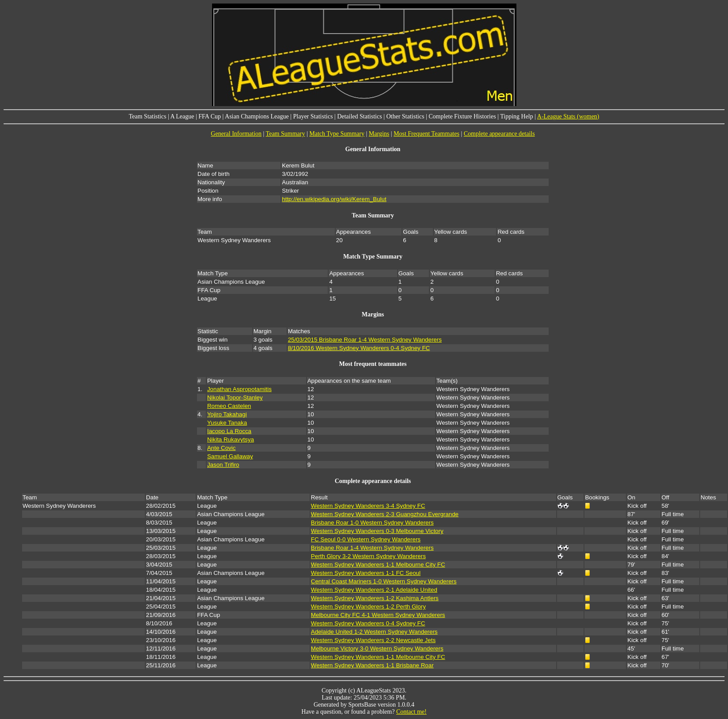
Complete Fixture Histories (462, 116)
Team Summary (286, 134)
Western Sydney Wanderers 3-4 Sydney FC (368, 506)
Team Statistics (147, 116)
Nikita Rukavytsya (231, 439)
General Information (236, 134)
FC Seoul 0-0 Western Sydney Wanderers (366, 539)
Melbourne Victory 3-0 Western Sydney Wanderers (377, 649)
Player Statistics (313, 116)
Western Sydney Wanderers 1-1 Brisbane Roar (372, 665)
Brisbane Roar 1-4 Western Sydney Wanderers (372, 548)
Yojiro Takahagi (227, 414)
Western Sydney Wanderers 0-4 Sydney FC (368, 623)
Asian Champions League (257, 116)
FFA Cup (210, 116)
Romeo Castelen (229, 406)
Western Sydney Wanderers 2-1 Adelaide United (374, 590)
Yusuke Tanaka (227, 423)
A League (182, 116)
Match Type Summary (337, 134)
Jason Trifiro (223, 465)
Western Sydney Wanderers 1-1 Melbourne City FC (378, 565)
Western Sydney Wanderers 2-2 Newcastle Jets (373, 640)
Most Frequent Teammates (427, 134)
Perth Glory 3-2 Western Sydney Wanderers (368, 556)
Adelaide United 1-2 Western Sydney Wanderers (374, 632)
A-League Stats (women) (568, 116)
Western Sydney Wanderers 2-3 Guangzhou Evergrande (385, 514)
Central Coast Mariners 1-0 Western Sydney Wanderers (384, 581)
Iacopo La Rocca (229, 431)
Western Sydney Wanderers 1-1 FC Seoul (366, 573)
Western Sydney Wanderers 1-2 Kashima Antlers (375, 598)
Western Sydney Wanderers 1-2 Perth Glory (368, 607)
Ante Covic (221, 448)
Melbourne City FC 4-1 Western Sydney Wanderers (378, 615)
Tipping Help (517, 116)
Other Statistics (405, 116)
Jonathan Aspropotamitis (239, 389)
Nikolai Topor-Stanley (235, 398)
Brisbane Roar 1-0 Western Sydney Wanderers (372, 523)
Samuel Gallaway (230, 456)
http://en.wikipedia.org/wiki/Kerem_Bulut (334, 199)
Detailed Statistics (359, 116)
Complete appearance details (499, 134)
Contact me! (411, 712)
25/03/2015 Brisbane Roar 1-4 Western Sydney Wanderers (365, 340)
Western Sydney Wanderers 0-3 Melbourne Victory (377, 531)
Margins (379, 134)
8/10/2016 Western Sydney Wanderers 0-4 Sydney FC (359, 348)
